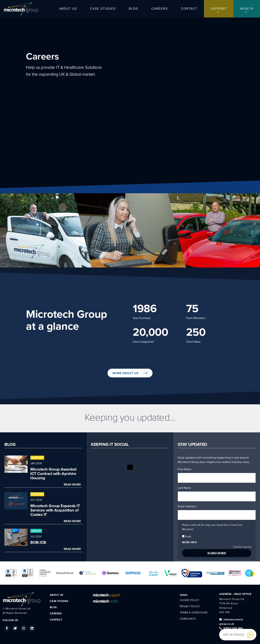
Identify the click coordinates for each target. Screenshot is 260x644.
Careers (160, 9)
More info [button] (190, 542)
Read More (72, 485)
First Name (185, 469)
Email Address (188, 506)
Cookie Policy (190, 600)
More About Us (130, 373)
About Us (68, 9)
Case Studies (103, 9)
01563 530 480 (231, 628)
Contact (189, 9)
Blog (133, 9)
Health (247, 9)
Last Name (184, 488)
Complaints (188, 619)
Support (219, 9)
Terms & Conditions (194, 613)
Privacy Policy (190, 606)
